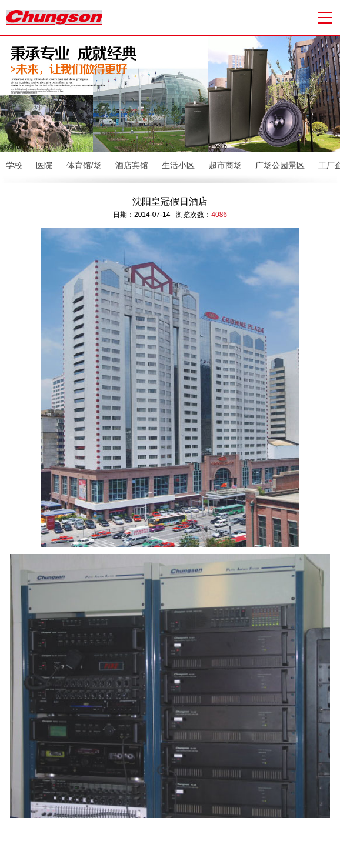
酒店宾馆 (132, 165)
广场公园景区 (280, 165)
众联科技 (320, 840)
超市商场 (225, 165)
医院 (44, 165)
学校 (14, 165)
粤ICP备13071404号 (231, 840)
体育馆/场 (84, 165)
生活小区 (178, 165)
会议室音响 (216, 852)
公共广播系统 (131, 852)
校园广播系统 (175, 852)
